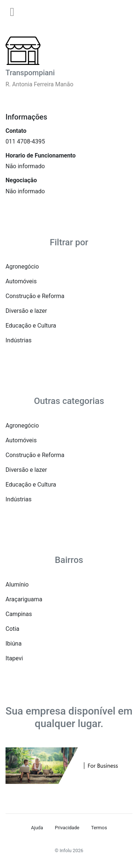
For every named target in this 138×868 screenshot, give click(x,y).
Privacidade (67, 828)
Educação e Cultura (31, 326)
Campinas (19, 614)
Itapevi (14, 658)
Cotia (12, 629)
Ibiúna (14, 644)
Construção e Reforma (35, 296)
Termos (99, 828)
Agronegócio (22, 267)
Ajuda (37, 828)
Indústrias (19, 340)
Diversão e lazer (26, 311)
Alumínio (17, 585)
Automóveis (21, 281)
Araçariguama (24, 599)
